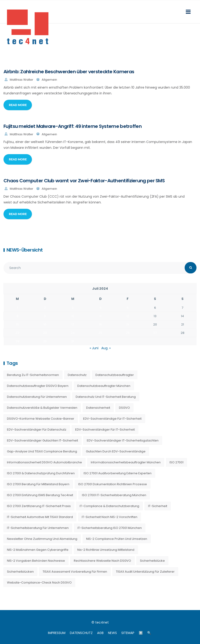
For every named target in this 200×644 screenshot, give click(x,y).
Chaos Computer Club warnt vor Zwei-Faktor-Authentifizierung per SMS (84, 181)
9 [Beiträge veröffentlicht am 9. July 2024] (45, 316)
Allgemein (49, 80)
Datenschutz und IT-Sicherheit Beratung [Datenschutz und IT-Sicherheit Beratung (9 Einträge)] (106, 397)
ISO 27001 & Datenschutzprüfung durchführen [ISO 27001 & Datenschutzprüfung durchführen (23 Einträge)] (41, 473)
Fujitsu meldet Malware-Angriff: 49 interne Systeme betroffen (73, 126)
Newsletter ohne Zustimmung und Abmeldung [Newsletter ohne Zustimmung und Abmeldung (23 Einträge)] (42, 539)
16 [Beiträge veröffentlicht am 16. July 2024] (45, 324)
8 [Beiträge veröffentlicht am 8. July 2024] (17, 316)
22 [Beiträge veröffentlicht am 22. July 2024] (17, 333)
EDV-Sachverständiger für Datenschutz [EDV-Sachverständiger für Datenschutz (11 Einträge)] (37, 430)
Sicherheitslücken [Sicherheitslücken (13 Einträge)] (20, 572)
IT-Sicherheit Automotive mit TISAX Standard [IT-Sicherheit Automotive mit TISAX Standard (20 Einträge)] (40, 517)
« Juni (94, 348)
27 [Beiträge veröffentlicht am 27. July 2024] (155, 333)
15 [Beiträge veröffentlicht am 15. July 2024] (17, 324)
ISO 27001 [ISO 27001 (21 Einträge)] (176, 462)
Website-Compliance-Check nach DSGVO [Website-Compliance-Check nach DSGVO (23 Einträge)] (39, 583)
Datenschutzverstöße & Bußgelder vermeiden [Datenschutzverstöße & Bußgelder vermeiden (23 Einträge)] (42, 408)
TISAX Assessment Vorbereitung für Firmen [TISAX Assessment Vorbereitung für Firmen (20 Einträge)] (75, 572)
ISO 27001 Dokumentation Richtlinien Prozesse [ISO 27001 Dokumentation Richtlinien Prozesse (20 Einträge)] (113, 484)
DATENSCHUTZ (81, 633)
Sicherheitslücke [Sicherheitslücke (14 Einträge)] (152, 561)
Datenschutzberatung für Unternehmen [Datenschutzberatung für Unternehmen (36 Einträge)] (37, 397)
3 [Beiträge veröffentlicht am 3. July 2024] (73, 308)
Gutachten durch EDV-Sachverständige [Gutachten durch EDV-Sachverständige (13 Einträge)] (116, 451)
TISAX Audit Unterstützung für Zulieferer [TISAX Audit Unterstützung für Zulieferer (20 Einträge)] (145, 572)
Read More (18, 105)
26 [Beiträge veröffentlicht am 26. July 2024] (128, 333)
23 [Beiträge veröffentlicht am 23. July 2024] (45, 333)
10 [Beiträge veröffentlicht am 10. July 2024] (73, 316)
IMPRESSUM (57, 633)
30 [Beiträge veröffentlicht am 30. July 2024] (45, 341)
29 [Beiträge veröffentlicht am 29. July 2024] (17, 341)
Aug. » (106, 348)
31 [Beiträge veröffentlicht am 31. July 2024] (73, 341)
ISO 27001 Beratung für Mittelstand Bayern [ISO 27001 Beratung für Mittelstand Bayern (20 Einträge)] (38, 484)
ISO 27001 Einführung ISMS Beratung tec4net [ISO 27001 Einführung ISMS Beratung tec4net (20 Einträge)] (40, 495)
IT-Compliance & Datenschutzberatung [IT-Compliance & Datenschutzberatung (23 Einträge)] (109, 506)
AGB (100, 633)
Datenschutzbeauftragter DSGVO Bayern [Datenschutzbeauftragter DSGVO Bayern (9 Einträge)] (38, 386)
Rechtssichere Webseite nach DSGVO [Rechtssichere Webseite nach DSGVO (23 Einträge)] (102, 561)
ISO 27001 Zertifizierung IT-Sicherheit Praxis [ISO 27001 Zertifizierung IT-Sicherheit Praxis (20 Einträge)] (39, 506)
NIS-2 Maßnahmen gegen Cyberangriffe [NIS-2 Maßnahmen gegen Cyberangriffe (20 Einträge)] (38, 550)
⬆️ (141, 633)
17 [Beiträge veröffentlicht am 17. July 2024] (73, 324)
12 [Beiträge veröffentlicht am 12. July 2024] (128, 316)
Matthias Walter (22, 80)
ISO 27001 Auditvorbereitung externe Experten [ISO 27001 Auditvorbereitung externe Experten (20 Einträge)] (118, 473)
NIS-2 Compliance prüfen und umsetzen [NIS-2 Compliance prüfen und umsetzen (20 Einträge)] (117, 539)
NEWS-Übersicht (25, 250)
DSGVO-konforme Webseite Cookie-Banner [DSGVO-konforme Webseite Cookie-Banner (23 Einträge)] (41, 419)
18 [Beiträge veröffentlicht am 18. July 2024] (100, 324)
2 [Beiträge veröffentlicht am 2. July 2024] (45, 308)
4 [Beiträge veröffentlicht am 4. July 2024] (100, 308)
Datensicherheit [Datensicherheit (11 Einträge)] (98, 408)
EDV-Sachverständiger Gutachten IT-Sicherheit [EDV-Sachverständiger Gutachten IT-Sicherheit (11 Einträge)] (42, 440)
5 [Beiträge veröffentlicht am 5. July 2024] (128, 308)
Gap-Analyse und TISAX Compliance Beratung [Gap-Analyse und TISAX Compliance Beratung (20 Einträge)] (42, 451)
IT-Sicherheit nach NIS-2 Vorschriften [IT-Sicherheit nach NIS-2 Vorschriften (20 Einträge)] (110, 517)
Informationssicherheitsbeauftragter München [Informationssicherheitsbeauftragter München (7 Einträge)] (126, 462)
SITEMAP (128, 633)
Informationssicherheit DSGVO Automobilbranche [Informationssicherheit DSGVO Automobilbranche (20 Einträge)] (44, 462)
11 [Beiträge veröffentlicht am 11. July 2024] (100, 316)
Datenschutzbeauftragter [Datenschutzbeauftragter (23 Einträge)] (115, 375)
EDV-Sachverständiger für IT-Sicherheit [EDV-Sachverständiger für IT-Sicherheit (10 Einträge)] (105, 430)
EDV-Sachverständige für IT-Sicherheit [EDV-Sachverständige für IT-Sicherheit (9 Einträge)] (112, 419)
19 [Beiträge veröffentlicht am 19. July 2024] (128, 324)
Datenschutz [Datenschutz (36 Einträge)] (77, 375)
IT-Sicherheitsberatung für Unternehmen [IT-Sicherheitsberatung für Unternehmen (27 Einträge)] (38, 528)
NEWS (112, 633)
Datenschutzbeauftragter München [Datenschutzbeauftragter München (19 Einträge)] (104, 386)
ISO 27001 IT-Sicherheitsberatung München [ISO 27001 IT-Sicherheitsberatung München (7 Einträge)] (114, 495)
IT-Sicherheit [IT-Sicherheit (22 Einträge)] (158, 506)
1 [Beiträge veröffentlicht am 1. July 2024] (17, 308)
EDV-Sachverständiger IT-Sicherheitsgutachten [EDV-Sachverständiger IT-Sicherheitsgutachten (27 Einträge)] (123, 440)
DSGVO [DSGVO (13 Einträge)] (124, 408)
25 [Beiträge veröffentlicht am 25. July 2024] (100, 333)
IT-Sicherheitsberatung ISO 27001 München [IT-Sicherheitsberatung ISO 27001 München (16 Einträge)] (110, 528)
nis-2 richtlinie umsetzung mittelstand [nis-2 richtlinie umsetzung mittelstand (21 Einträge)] (106, 550)
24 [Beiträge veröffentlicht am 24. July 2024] (73, 333)
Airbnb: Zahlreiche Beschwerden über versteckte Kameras (69, 72)
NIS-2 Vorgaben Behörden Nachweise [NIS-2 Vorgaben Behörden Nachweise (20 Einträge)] (36, 561)
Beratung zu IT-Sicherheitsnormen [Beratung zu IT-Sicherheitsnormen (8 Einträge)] (33, 375)
